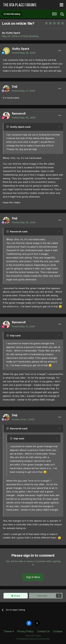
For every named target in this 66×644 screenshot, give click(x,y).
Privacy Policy (25, 631)
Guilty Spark (13, 33)
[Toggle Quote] (8, 127)
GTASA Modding (30, 36)
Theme (9, 631)
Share (16, 596)
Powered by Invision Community (33, 639)
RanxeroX (19, 113)
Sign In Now (33, 577)
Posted (24, 53)
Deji (15, 86)
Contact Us (43, 631)
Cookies (58, 631)
